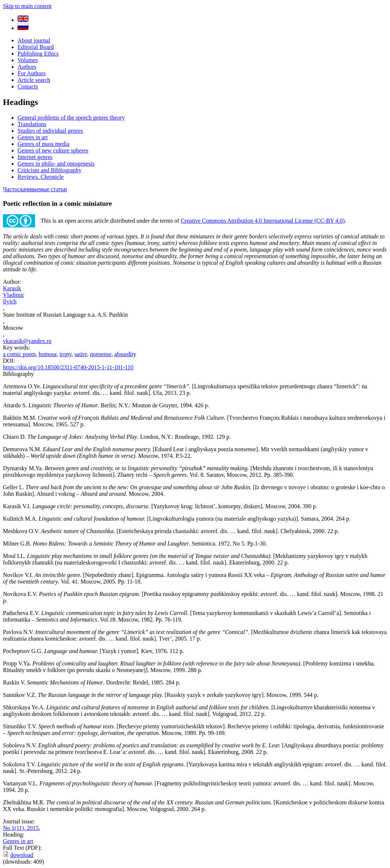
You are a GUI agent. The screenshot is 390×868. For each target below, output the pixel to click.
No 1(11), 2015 (21, 828)
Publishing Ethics (38, 54)
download (22, 855)
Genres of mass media (43, 144)
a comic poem (19, 354)
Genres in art (33, 137)
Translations (32, 124)
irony (66, 354)
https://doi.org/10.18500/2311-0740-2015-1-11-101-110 (68, 367)
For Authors (32, 73)
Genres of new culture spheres (53, 150)
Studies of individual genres (50, 131)
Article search (34, 80)
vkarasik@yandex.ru (27, 341)
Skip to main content (27, 6)
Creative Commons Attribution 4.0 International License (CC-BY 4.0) (263, 221)
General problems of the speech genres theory (71, 118)
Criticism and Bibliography (50, 170)
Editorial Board (36, 47)
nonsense (101, 354)
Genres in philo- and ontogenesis (56, 164)
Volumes (28, 60)
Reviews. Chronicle (41, 177)
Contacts (28, 86)
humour (48, 354)
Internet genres (35, 157)
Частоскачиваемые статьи (35, 189)
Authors (27, 67)
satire (81, 354)
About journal (34, 40)
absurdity (125, 354)
